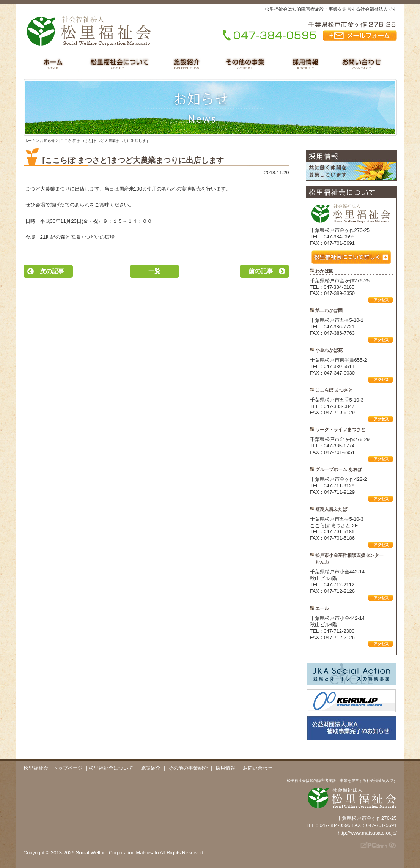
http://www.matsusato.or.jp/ (367, 833)
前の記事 (261, 271)
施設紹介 (151, 768)
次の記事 (52, 271)
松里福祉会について (111, 768)
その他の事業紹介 (188, 768)
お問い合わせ (258, 768)
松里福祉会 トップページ (53, 768)
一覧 (154, 271)
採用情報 (225, 768)
